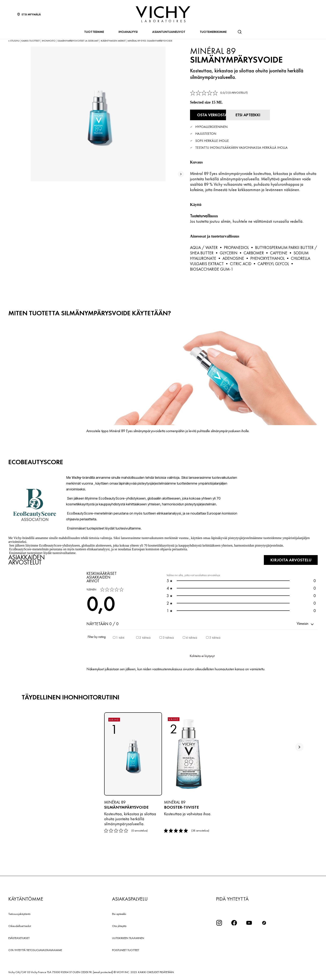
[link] (219, 93)
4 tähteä (191, 637)
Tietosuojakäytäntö (19, 914)
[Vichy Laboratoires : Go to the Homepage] (163, 14)
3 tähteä (168, 637)
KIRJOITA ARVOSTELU (290, 559)
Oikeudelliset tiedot (20, 926)
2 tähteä (145, 637)
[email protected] (103, 972)
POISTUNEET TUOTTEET (126, 950)
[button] (305, 623)
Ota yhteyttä (119, 926)
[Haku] (240, 32)
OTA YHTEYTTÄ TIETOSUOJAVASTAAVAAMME (35, 950)
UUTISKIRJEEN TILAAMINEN (128, 938)
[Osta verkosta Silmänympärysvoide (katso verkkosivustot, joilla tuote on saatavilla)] (213, 115)
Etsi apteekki (119, 914)
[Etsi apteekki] (259, 115)
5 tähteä (215, 637)
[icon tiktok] (264, 923)
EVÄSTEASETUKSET (19, 938)
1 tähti (120, 637)
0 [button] (241, 580)
